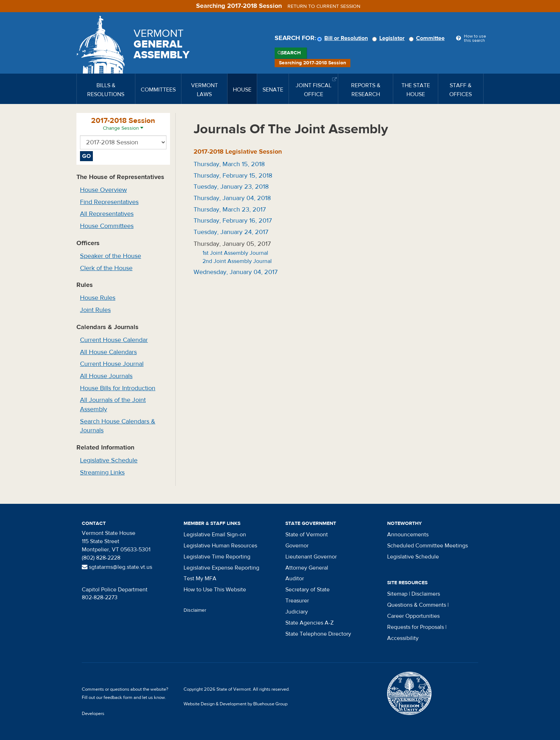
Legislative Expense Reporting (221, 568)
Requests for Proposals (416, 627)
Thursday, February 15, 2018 (233, 176)
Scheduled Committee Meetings (427, 546)
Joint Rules (95, 310)
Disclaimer (195, 610)
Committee (428, 38)
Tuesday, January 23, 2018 (231, 187)
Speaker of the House (111, 256)
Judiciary (297, 612)
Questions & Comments (417, 605)
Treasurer (297, 601)
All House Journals (106, 376)
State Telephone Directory (318, 634)
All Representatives (107, 214)
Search (291, 53)
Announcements (408, 535)
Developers (93, 714)
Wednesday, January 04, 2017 (236, 272)
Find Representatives (109, 202)
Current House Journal (112, 364)
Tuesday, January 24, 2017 (231, 232)
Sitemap (397, 594)
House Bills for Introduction (118, 388)
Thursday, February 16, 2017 (233, 221)
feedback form (118, 697)
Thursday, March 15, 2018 (229, 164)
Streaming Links (102, 473)
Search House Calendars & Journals (118, 426)
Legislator (389, 38)
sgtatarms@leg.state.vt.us (117, 567)
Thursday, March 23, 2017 (230, 210)
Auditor (295, 578)
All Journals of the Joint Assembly (113, 405)
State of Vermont (307, 535)
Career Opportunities (413, 616)
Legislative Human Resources (220, 546)
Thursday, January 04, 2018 (232, 198)
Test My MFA (200, 578)
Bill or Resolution (344, 38)
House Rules (98, 298)
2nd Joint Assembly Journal (237, 261)
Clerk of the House (106, 268)
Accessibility (403, 638)
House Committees (107, 226)
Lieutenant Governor (311, 557)
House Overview (103, 190)
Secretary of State (307, 590)
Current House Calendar (114, 340)
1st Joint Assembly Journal (235, 253)
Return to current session (324, 6)
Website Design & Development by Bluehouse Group (236, 704)
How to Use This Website (215, 590)
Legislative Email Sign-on (215, 535)
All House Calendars (108, 352)
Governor (297, 546)
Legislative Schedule (109, 460)
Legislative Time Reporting (217, 557)
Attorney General (307, 568)
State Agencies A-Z (309, 623)
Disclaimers (426, 594)
